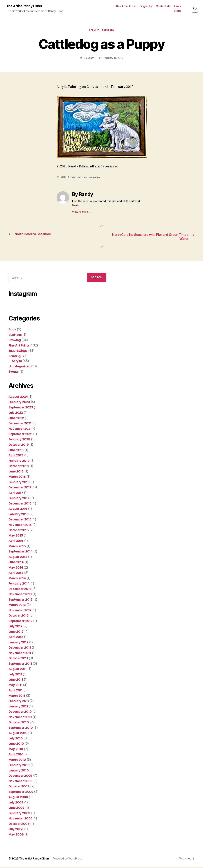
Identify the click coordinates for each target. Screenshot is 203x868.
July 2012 (16, 627)
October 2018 (19, 467)
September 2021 (21, 435)
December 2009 (21, 776)
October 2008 (19, 824)
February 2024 (20, 403)
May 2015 (16, 536)
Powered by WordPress (68, 859)
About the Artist (126, 6)
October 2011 (19, 659)
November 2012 (21, 611)
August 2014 (19, 557)
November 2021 (21, 429)
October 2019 (19, 445)
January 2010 (19, 771)
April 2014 (17, 573)
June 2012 (17, 632)
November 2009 (21, 782)
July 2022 (16, 413)
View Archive (81, 212)
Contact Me (163, 6)
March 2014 (18, 579)
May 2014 (16, 568)
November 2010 (21, 718)
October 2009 (19, 787)
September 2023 (22, 408)
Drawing (15, 341)
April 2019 (17, 456)
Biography (146, 6)
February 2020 (20, 440)
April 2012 (17, 637)
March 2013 (18, 605)
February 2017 (20, 499)
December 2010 (21, 712)
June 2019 (17, 451)
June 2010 (17, 744)
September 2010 (22, 728)
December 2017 (21, 488)
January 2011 (19, 707)
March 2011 (17, 696)
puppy (97, 177)
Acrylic (94, 31)
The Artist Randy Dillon (25, 6)
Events (14, 372)
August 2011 (18, 670)
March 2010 (18, 760)
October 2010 (19, 723)
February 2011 (20, 702)
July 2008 (16, 830)
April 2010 (17, 755)
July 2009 (16, 803)
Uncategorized (20, 367)
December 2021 (21, 424)
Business (16, 335)
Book (12, 330)
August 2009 (19, 798)
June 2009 (17, 808)
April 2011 (16, 691)
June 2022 (17, 419)
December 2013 (21, 590)
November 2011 (21, 654)
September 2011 (21, 664)
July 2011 (16, 675)
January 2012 (19, 643)
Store (177, 11)
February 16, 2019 (113, 58)
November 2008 (21, 819)
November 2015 (21, 525)
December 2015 (21, 520)
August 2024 (19, 397)
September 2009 (22, 792)
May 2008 (16, 835)
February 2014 (20, 584)
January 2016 (19, 515)
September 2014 (22, 552)
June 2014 (17, 563)
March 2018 (18, 477)
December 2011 (21, 648)
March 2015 (18, 547)
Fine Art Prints (20, 346)
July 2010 (16, 739)
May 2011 (16, 686)
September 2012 (21, 622)
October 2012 (19, 616)
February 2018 (20, 483)
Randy (91, 58)
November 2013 (21, 595)
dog (79, 177)
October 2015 (19, 531)
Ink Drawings (19, 351)
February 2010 (20, 766)
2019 (64, 177)
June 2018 (17, 472)
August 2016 (19, 509)
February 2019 (20, 461)
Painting (109, 31)
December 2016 (21, 504)
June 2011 (17, 680)
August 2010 (19, 734)
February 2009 (20, 814)
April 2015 (17, 541)
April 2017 (17, 493)
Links (178, 6)
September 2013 (21, 600)
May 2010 (16, 750)
